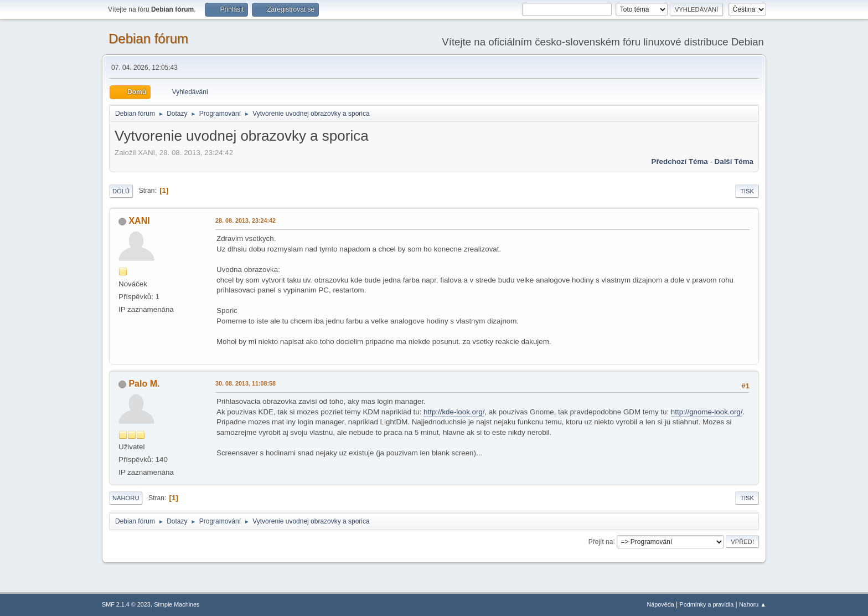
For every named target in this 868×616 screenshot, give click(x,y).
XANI (139, 221)
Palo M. (144, 384)
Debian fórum (148, 38)
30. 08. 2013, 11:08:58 (246, 383)
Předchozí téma (680, 161)
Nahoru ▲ (753, 604)
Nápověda (661, 604)
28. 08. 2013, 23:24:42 (246, 220)
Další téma (734, 161)
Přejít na (601, 541)
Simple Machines (177, 604)
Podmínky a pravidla (707, 604)
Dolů (121, 191)
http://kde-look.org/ (454, 412)
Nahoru (126, 498)
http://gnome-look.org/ (707, 412)
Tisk (747, 191)
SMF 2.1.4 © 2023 (126, 604)
